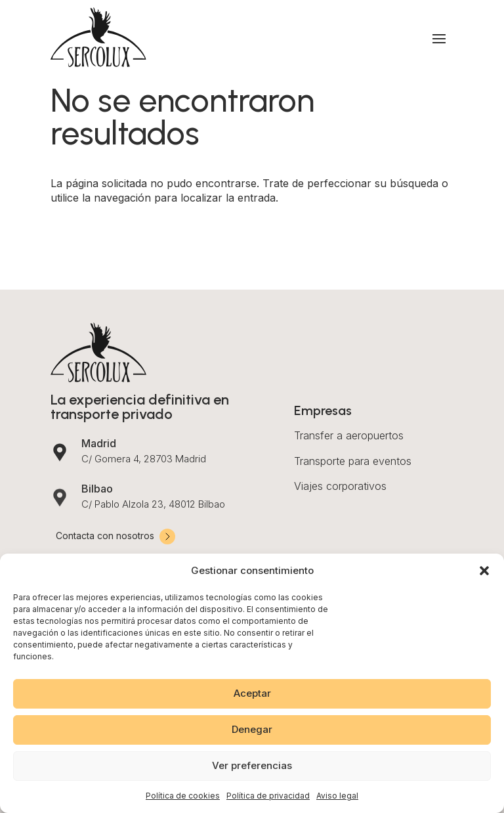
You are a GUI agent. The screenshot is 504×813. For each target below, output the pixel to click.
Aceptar (252, 693)
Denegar (252, 729)
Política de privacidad (268, 796)
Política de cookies (183, 796)
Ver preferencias (252, 765)
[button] (484, 571)
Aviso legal (337, 796)
